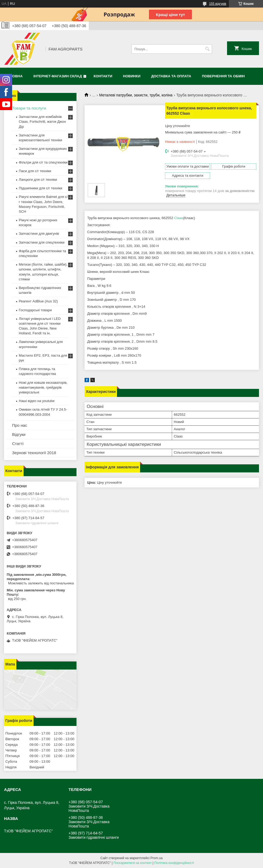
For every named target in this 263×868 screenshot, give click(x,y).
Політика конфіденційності (174, 863)
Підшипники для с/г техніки (41, 188)
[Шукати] (207, 49)
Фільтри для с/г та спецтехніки (43, 162)
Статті (18, 444)
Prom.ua (157, 858)
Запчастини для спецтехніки (42, 242)
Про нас (20, 425)
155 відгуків (218, 4)
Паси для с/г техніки (35, 171)
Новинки (132, 76)
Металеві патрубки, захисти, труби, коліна (136, 95)
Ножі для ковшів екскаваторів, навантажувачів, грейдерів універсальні (43, 387)
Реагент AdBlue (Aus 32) (38, 301)
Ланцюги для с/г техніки (38, 180)
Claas (179, 218)
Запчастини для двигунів (39, 234)
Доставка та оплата (171, 76)
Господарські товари (35, 310)
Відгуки (19, 434)
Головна (14, 76)
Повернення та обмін (223, 76)
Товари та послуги (29, 108)
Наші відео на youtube (37, 401)
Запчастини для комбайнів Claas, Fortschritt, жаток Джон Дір (42, 122)
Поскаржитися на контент (133, 863)
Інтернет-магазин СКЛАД (58, 76)
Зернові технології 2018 (34, 453)
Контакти (103, 76)
